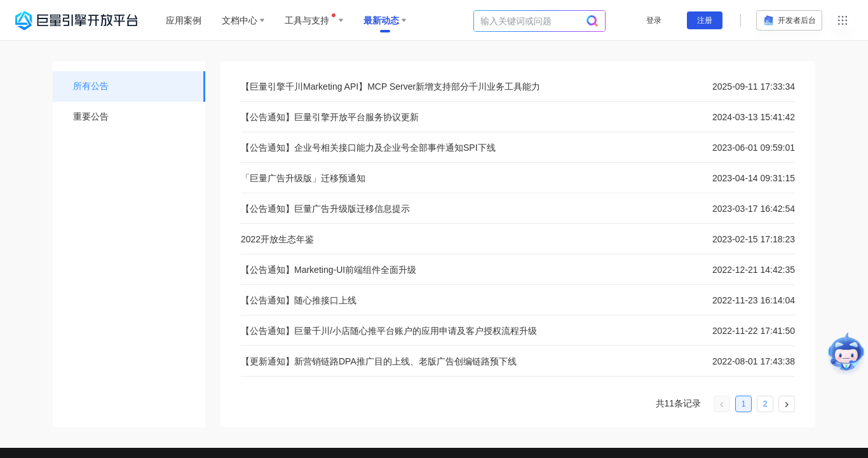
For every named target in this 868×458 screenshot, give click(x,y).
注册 (705, 20)
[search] (592, 21)
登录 (654, 20)
